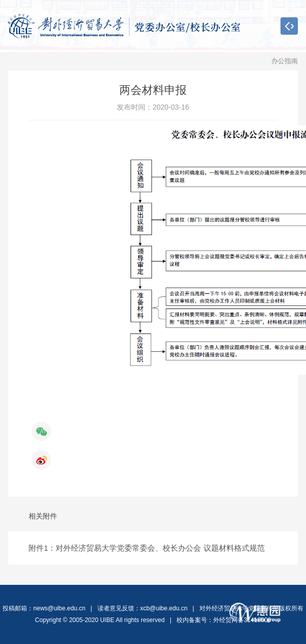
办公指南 (285, 61)
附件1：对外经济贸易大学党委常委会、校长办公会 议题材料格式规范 (147, 548)
